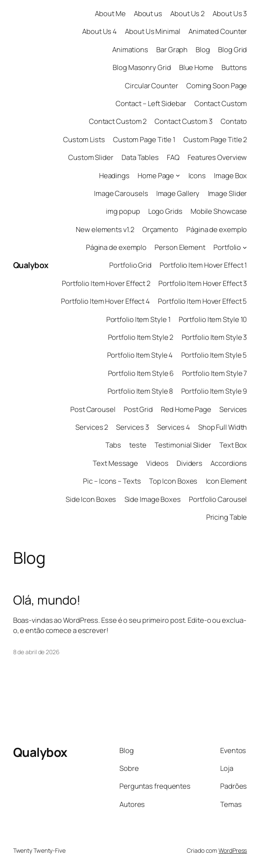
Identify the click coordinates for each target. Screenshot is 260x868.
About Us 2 (187, 13)
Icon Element (227, 481)
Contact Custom (221, 103)
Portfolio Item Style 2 (141, 337)
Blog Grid (232, 49)
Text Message (115, 463)
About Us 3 (230, 13)
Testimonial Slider (183, 445)
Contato (234, 121)
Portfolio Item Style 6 (141, 373)
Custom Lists (84, 139)
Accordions (229, 463)
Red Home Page (186, 409)
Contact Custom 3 (183, 121)
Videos (157, 463)
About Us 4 (100, 31)
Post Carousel (93, 409)
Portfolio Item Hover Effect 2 (106, 283)
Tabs (113, 445)
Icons (197, 175)
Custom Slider (91, 157)
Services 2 (92, 427)
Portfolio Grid (130, 265)
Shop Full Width (223, 427)
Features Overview (217, 157)
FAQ (173, 157)
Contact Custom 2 (118, 121)
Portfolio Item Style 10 (213, 319)
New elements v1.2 (105, 229)
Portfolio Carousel (218, 499)
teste (138, 445)
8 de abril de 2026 (36, 652)
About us (148, 13)
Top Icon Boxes (173, 481)
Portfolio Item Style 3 (214, 337)
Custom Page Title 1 (144, 139)
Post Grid (138, 409)
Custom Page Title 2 (215, 139)
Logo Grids (165, 211)
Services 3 (132, 427)
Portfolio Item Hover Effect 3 (203, 283)
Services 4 (174, 427)
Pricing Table (227, 517)
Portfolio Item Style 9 (214, 391)
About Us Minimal (152, 31)
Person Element (180, 247)
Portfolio (227, 247)
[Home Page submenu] (178, 175)
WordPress (233, 850)
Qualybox (31, 265)
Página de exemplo (217, 229)
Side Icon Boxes (91, 499)
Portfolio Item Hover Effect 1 (203, 265)
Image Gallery (178, 193)
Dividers (189, 463)
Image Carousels (121, 193)
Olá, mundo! (47, 600)
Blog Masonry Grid (142, 67)
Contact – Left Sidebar (151, 103)
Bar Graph (172, 49)
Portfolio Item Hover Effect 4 (105, 301)
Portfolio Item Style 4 (140, 355)
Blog (203, 49)
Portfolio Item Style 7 (215, 373)
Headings (114, 175)
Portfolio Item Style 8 (140, 391)
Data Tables (140, 157)
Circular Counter (151, 85)
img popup (123, 211)
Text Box (233, 445)
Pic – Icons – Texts (112, 481)
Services (233, 409)
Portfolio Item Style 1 (138, 319)
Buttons (234, 67)
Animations (130, 49)
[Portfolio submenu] (245, 247)
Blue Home (196, 67)
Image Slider (228, 193)
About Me (110, 13)
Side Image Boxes (153, 499)
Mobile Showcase (219, 211)
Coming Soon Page (217, 85)
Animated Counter (218, 31)
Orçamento (160, 229)
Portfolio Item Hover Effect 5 (202, 301)
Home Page (156, 175)
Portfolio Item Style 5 (214, 355)
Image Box (230, 175)
